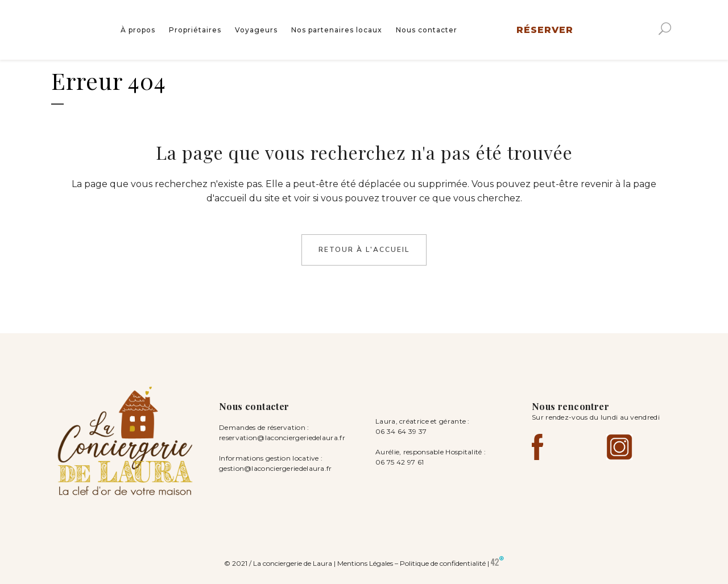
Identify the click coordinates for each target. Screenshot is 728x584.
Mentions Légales (365, 563)
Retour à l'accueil (364, 250)
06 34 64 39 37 (401, 431)
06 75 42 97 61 (401, 462)
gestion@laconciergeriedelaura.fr (276, 468)
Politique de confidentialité (443, 563)
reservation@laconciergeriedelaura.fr (282, 438)
